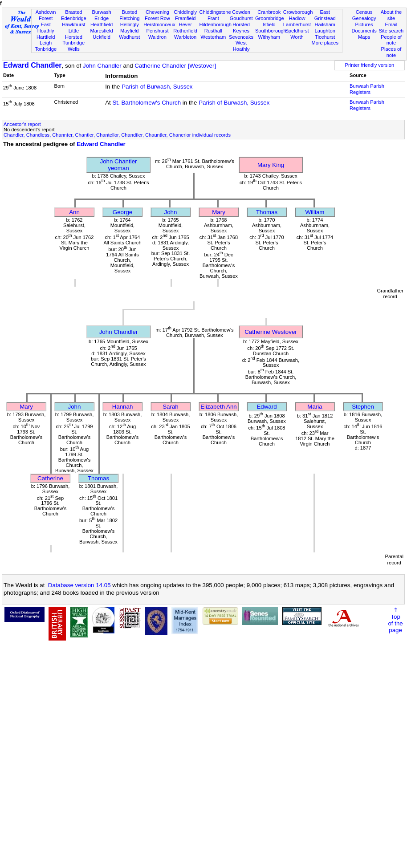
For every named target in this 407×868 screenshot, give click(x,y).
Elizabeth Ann (219, 407)
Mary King (271, 165)
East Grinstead (325, 15)
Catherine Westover (271, 332)
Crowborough (298, 12)
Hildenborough (216, 24)
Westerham (214, 37)
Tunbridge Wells (74, 46)
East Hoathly (46, 28)
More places (325, 43)
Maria (315, 407)
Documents (364, 31)
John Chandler (102, 66)
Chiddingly (185, 12)
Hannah (123, 407)
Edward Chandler (33, 65)
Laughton (325, 31)
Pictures (364, 24)
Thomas (267, 212)
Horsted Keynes (241, 28)
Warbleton (185, 37)
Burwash (101, 12)
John (171, 212)
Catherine (50, 478)
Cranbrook (269, 12)
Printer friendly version (370, 65)
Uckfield (102, 37)
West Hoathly (241, 46)
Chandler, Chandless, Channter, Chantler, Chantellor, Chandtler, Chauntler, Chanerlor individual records (117, 135)
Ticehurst (325, 37)
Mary (219, 212)
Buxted (129, 12)
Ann (74, 212)
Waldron (157, 37)
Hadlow (297, 18)
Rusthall (213, 31)
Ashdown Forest (46, 15)
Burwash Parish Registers (367, 89)
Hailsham (325, 24)
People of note (391, 40)
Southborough (271, 31)
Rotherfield (185, 31)
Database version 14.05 (79, 585)
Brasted (73, 12)
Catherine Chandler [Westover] (175, 66)
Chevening (157, 12)
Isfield (269, 24)
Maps (364, 37)
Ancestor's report (22, 124)
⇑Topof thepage (395, 620)
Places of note (391, 52)
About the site (391, 15)
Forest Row (157, 18)
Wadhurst (129, 37)
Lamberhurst (297, 24)
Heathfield (102, 24)
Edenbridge (74, 18)
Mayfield (129, 31)
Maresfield (101, 31)
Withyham (269, 37)
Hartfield (46, 37)
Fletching (129, 18)
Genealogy (364, 18)
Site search (391, 31)
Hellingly (130, 24)
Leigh (46, 43)
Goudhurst (241, 18)
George (122, 212)
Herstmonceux (159, 24)
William (315, 212)
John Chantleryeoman (119, 165)
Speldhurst (297, 31)
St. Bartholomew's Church (147, 103)
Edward (267, 407)
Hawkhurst (73, 24)
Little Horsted (74, 34)
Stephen (363, 407)
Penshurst (157, 31)
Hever (185, 24)
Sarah (171, 407)
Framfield (185, 18)
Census (364, 12)
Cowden (241, 12)
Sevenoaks (241, 37)
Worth (297, 37)
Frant (213, 18)
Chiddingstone (215, 12)
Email (391, 24)
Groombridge (270, 18)
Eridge (102, 18)
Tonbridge (46, 49)
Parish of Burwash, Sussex (157, 87)
